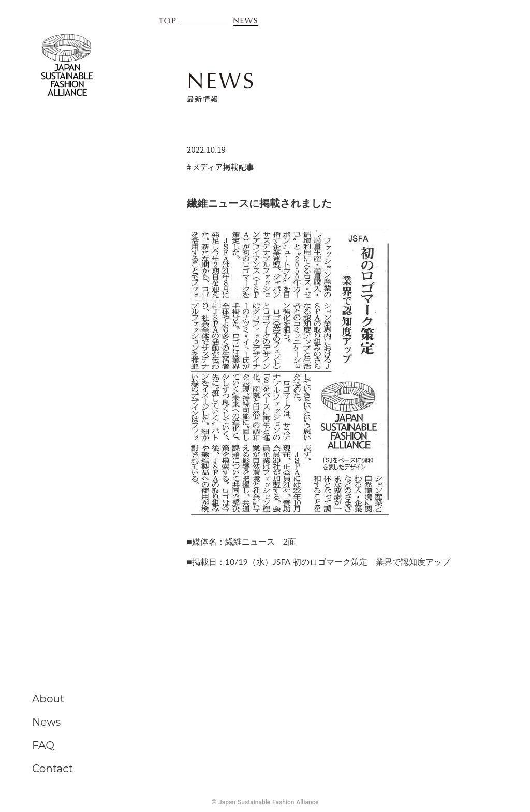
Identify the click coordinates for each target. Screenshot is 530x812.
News (46, 722)
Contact (53, 769)
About (48, 699)
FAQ (43, 745)
